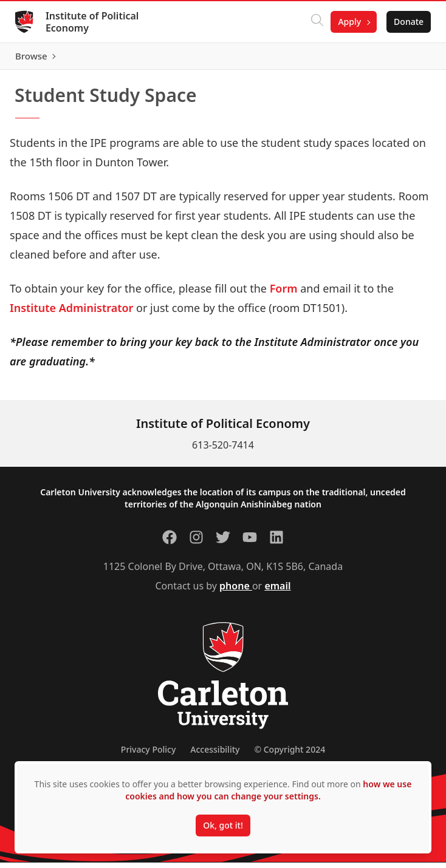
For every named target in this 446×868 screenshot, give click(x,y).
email (277, 591)
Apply (345, 22)
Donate (404, 22)
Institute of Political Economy (96, 22)
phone (236, 591)
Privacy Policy (148, 755)
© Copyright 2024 (290, 755)
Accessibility (215, 755)
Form (284, 294)
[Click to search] (313, 22)
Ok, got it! (223, 825)
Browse (403, 59)
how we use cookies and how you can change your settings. (268, 790)
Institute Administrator (71, 313)
